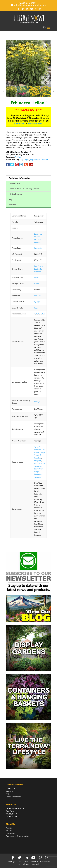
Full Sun (18, 157)
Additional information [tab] (19, 178)
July (21, 160)
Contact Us (10, 789)
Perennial (38, 248)
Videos (9, 831)
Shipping (9, 791)
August (26, 160)
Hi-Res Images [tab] (15, 194)
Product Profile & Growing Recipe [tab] (24, 189)
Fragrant (38, 461)
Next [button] (54, 91)
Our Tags (10, 811)
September (35, 160)
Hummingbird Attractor (40, 465)
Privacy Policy (12, 814)
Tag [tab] (11, 199)
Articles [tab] (12, 205)
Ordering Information (15, 808)
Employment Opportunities (17, 836)
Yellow (37, 278)
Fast (36, 308)
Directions (10, 833)
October (44, 160)
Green (37, 284)
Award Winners (37, 448)
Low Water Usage (39, 470)
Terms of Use (12, 817)
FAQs (8, 794)
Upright (37, 302)
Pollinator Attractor (38, 476)
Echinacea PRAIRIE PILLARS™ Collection (38, 238)
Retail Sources (35, 123)
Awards (9, 828)
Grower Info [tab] (14, 183)
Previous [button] (4, 91)
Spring (37, 402)
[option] (29, 63)
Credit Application (14, 797)
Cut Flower (39, 451)
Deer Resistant (39, 456)
